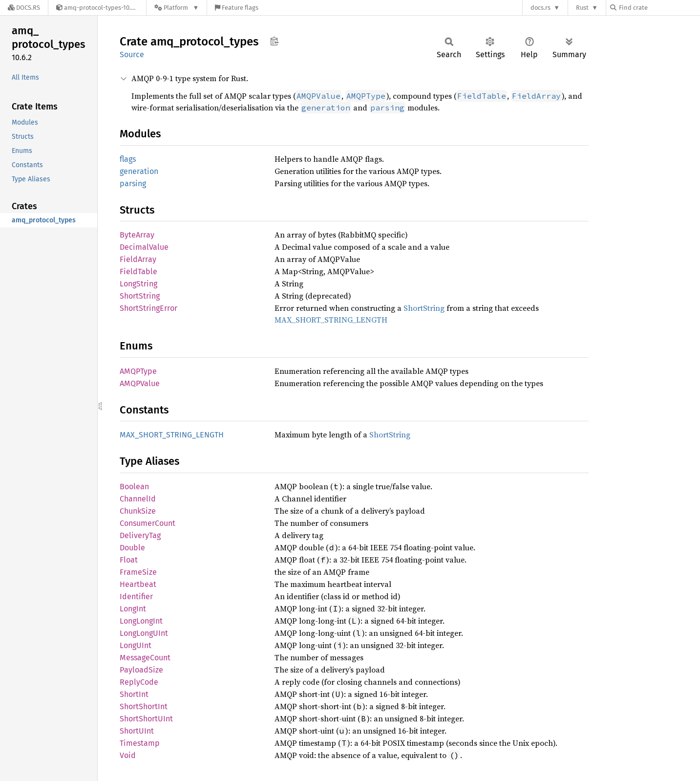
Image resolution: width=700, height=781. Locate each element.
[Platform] (177, 8)
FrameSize (138, 572)
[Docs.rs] (24, 8)
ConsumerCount (148, 523)
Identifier (136, 597)
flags (128, 159)
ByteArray (137, 235)
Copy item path (274, 41)
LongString (138, 284)
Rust (582, 8)
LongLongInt (141, 621)
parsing (133, 184)
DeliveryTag (140, 535)
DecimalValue (144, 247)
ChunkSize (138, 511)
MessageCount (145, 658)
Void (128, 755)
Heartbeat (138, 584)
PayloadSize (141, 670)
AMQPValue (140, 383)
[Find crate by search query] (659, 8)
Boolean (134, 487)
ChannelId (138, 499)
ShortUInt (137, 731)
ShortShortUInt (146, 719)
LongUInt (136, 645)
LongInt (133, 609)
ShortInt (134, 694)
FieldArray (138, 259)
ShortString (140, 296)
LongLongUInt (144, 633)
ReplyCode (139, 682)
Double (132, 548)
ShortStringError (148, 308)
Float (129, 560)
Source (132, 54)
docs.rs (541, 8)
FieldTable (138, 271)
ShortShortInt (144, 706)
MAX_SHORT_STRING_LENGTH (331, 320)
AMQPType (138, 371)
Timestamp (140, 743)
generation (139, 171)
